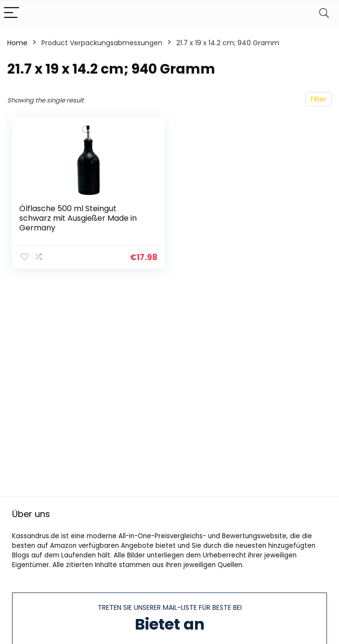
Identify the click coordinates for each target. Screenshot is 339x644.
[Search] (324, 13)
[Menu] (12, 13)
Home (17, 43)
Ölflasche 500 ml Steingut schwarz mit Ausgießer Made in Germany (78, 218)
